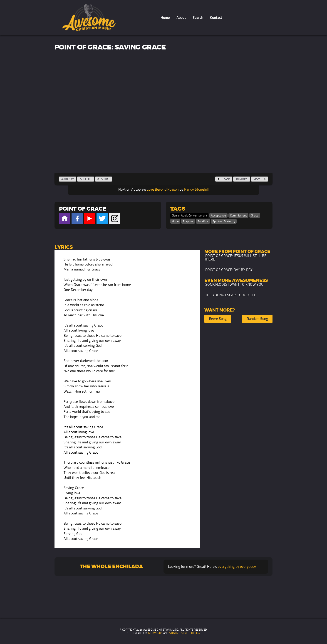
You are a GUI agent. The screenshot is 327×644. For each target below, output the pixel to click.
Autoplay (68, 179)
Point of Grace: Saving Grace (110, 47)
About (181, 18)
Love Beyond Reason (163, 189)
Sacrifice (203, 221)
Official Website (65, 219)
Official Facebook (77, 219)
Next (260, 179)
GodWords (155, 633)
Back (224, 179)
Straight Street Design (185, 633)
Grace (255, 215)
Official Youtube (90, 219)
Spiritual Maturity (224, 221)
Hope (175, 221)
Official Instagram (115, 219)
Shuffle (85, 179)
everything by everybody (237, 567)
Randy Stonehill (196, 189)
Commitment (238, 215)
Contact (216, 18)
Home (165, 18)
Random (242, 179)
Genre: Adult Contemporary (189, 215)
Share (103, 179)
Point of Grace (83, 209)
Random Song (257, 319)
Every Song (218, 319)
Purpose (188, 221)
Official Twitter (102, 219)
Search (198, 18)
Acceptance (218, 215)
